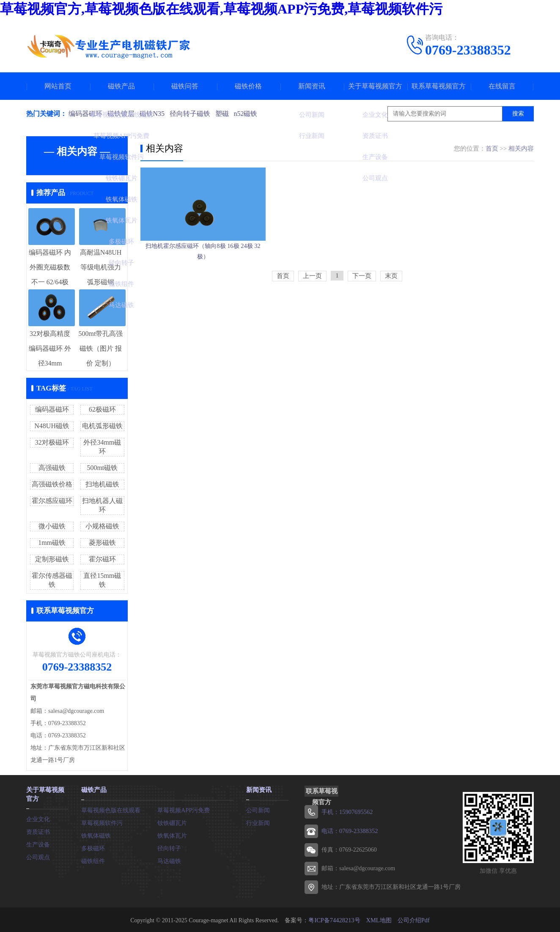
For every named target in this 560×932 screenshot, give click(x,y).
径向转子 (169, 847)
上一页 (312, 303)
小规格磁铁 (102, 526)
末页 (391, 303)
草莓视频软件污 (102, 822)
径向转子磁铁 (193, 114)
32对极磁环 (52, 442)
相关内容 (521, 148)
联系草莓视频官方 (439, 86)
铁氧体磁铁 (96, 834)
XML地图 (378, 919)
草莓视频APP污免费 (184, 809)
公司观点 (38, 855)
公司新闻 (258, 809)
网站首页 (58, 86)
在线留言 (502, 86)
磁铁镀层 (122, 114)
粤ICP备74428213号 (335, 919)
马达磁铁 (169, 860)
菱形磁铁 (102, 543)
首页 (492, 148)
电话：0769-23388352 (349, 830)
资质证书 (38, 830)
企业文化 (38, 817)
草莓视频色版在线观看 (111, 809)
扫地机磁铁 (102, 484)
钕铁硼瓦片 (172, 822)
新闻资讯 (312, 86)
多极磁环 (93, 847)
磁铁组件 (93, 860)
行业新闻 (258, 822)
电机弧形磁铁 (102, 426)
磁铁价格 (248, 86)
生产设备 (38, 843)
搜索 (518, 114)
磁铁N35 (154, 114)
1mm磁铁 (52, 543)
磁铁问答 (185, 86)
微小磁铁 (52, 526)
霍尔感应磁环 (52, 501)
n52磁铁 (250, 114)
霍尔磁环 (102, 559)
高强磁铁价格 (52, 484)
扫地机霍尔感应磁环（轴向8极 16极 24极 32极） (203, 272)
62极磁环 (102, 409)
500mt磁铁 (102, 468)
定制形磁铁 (52, 559)
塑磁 (226, 114)
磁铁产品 (121, 86)
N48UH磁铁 (52, 426)
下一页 (362, 303)
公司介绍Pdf (413, 919)
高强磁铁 (52, 468)
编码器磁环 (85, 114)
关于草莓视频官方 (375, 86)
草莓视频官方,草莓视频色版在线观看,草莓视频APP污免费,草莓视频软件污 (221, 9)
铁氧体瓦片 (172, 834)
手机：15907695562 (347, 812)
